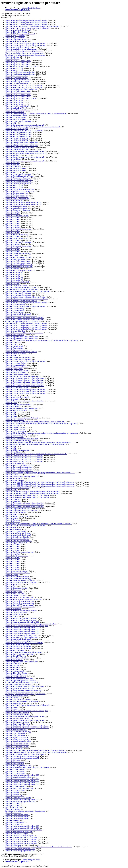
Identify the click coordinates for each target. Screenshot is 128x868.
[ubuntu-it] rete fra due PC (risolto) (17, 282)
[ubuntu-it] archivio (12, 255)
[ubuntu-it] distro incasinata (15, 112)
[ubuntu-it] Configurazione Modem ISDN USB (21, 635)
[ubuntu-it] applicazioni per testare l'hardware (21, 681)
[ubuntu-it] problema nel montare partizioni (20, 148)
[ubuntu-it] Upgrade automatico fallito (18, 40)
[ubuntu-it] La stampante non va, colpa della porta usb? (24, 652)
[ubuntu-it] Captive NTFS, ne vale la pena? (20, 605)
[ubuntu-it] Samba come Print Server (18, 724)
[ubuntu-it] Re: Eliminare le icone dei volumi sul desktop (24, 318)
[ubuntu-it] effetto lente (13, 167)
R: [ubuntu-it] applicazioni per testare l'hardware (22, 322)
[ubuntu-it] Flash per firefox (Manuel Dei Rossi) (22, 418)
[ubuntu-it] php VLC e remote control (18, 61)
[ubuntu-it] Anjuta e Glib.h (14, 68)
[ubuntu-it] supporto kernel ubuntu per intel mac (21, 89)
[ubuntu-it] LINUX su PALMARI (17, 83)
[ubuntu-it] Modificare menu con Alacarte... (20, 191)
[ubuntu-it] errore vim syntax (15, 769)
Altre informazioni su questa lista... (18, 10)
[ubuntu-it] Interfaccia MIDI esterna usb (19, 265)
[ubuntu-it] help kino (12, 57)
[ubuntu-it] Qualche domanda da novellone (20, 189)
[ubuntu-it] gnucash (12, 399)
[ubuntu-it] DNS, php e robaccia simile (18, 405)
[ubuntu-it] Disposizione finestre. (16, 76)
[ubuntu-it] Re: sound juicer (15, 650)
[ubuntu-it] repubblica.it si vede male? (18, 30)
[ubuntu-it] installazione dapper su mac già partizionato (24, 51)
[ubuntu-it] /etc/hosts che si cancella (17, 47)
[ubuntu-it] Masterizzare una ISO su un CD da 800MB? (24, 85)
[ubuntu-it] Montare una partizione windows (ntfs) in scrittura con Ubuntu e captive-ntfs (35, 422)
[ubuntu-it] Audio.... (12, 172)
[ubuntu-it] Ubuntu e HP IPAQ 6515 (17, 573)
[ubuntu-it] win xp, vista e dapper (16, 129)
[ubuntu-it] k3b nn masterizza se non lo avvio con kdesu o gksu (27, 626)
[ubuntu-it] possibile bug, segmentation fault (20, 72)
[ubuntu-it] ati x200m (13, 212)
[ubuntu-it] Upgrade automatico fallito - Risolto (21, 510)
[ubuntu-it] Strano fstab (13, 584)
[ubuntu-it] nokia (11, 123)
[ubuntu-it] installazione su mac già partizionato (21, 49)
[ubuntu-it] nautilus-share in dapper (17, 713)
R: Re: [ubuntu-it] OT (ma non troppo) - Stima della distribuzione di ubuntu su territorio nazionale (38, 524)
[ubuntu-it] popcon (12, 575)
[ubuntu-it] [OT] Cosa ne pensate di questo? (20, 34)
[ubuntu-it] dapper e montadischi (16, 350)
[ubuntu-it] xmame (12, 344)
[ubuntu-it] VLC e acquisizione (16, 431)
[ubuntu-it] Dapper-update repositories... (19, 180)
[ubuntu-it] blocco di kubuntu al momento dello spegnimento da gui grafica (31, 624)
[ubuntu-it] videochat (12, 163)
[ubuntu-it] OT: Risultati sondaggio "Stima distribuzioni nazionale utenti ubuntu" (33, 26)
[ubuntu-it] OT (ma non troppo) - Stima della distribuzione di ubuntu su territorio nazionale (36, 114)
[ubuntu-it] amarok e (12, 425)
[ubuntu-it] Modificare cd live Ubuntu (18, 647)
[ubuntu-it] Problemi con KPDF (16, 512)
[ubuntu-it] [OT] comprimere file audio (18, 133)
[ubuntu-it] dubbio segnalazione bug (17, 82)
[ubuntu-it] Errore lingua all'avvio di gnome (20, 580)
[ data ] (39, 8)
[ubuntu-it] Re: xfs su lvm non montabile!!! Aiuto (22, 289)
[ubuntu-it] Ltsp (11, 395)
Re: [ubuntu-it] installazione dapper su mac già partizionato (25, 55)
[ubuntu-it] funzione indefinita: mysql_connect (21, 301)
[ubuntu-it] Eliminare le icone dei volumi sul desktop (23, 376)
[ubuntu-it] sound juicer (13, 155)
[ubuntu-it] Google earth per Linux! (17, 150)
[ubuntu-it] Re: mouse (13, 520)
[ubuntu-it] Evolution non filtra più (17, 537)
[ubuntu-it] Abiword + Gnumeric (16, 116)
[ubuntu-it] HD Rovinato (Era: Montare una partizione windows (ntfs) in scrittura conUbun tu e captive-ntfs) (42, 340)
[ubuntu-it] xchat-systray (14, 592)
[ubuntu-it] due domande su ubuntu (17, 577)
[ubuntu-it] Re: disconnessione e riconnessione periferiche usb (26, 153)
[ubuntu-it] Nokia (11, 403)
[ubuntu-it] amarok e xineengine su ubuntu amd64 (22, 756)
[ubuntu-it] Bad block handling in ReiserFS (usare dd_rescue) (26, 21)
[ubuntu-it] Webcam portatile (15, 305)
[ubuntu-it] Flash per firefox (15, 420)
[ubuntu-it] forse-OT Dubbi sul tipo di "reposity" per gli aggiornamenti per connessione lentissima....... (40, 442)
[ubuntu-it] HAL (11, 527)
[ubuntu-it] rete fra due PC (14, 201)
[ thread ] (25, 8)
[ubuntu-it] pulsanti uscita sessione (17, 216)
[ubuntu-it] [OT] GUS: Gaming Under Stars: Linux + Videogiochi (27, 28)
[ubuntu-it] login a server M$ (15, 36)
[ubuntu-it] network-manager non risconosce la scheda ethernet (26, 299)
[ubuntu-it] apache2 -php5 (14, 100)
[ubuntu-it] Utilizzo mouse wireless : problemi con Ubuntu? (25, 43)
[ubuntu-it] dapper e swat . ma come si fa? (19, 597)
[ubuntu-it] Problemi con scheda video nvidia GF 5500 (24, 202)
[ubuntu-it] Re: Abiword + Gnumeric (18, 178)
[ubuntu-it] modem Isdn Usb (15, 108)
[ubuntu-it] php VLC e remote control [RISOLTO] (22, 66)
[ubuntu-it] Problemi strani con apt (17, 235)
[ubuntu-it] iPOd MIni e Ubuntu (16, 32)
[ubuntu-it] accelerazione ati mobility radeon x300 (22, 476)
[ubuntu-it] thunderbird (13, 529)
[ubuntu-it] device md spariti (15, 480)
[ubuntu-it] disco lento (13, 760)
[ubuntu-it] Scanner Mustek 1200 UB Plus (19, 410)
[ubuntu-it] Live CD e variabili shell (17, 106)
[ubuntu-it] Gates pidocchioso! (16, 435)
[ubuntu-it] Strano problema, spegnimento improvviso (23, 599)
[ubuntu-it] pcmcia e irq (13, 703)
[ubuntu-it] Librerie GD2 (14, 698)
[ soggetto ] (32, 8)
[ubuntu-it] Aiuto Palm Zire (15, 594)
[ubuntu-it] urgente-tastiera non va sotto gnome (21, 582)
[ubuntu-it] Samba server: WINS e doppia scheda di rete (24, 333)
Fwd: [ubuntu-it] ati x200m (14, 807)
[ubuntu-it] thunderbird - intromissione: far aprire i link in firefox (27, 291)
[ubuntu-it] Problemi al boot (15, 312)
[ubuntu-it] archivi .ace (13, 499)
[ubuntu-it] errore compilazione (16, 117)
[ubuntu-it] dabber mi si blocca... (16, 119)
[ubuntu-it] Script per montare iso (17, 193)
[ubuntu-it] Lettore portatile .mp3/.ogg (18, 121)
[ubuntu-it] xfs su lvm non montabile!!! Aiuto (21, 287)
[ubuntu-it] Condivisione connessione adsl (19, 552)
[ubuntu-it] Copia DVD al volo (16, 427)
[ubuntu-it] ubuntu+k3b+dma (15, 331)
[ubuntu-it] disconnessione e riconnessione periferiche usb (25, 125)
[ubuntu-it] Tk (10, 586)
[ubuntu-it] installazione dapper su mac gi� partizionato (24, 53)
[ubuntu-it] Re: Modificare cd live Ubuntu (19, 176)
